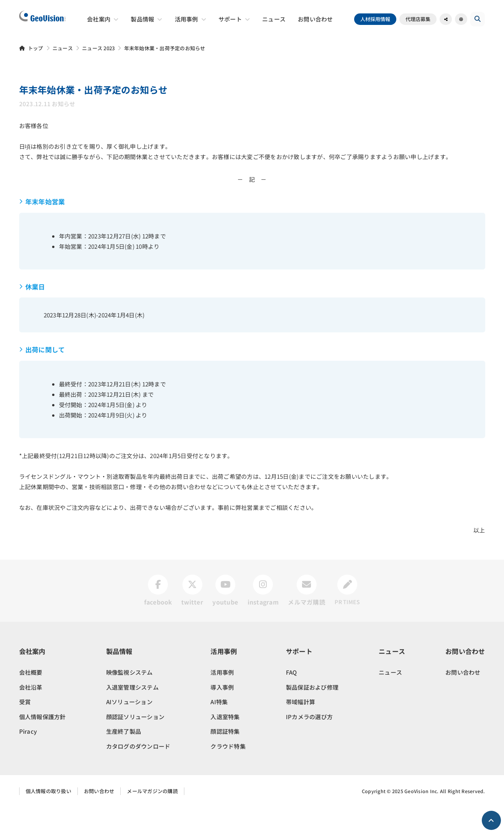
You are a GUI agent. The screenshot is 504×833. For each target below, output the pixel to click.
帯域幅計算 (300, 728)
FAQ (291, 698)
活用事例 (222, 698)
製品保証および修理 (312, 713)
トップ (36, 48)
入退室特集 (225, 742)
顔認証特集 (225, 757)
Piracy (28, 757)
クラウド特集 (228, 772)
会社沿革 (31, 713)
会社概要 (31, 698)
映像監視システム (130, 698)
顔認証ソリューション (135, 742)
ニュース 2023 (98, 48)
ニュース (63, 48)
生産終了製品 (124, 757)
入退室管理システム (132, 713)
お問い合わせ (463, 698)
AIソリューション (129, 728)
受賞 (25, 728)
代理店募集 (421, 19)
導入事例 (222, 713)
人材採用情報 (378, 19)
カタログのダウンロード (138, 772)
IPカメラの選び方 (309, 742)
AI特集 (219, 728)
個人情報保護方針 (43, 742)
